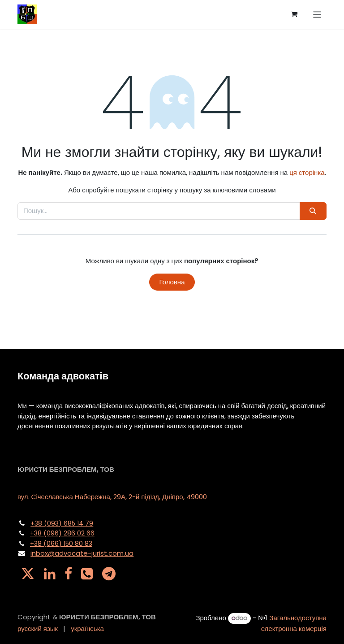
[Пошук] (313, 211)
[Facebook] (68, 574)
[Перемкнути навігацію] (317, 14)
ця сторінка (307, 172)
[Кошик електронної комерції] (294, 14)
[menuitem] (38, 629)
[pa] (87, 574)
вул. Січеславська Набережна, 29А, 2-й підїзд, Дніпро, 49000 (112, 497)
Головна (172, 282)
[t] (109, 574)
